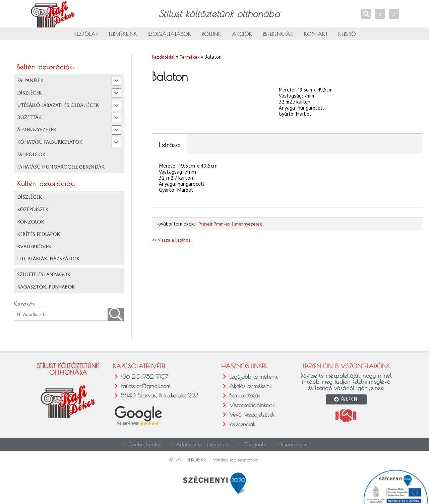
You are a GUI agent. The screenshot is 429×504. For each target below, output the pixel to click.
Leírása (169, 147)
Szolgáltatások (169, 39)
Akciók (242, 39)
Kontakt (316, 39)
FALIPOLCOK (31, 156)
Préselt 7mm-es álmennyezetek (232, 226)
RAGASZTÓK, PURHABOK (46, 289)
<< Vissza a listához (173, 242)
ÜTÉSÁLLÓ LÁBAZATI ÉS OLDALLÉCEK (58, 107)
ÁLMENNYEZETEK (37, 132)
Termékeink (123, 39)
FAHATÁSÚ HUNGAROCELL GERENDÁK (61, 169)
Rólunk (212, 39)
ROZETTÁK (29, 120)
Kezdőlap (86, 39)
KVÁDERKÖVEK (34, 249)
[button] (13, 491)
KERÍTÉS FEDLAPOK (38, 236)
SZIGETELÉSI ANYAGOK (44, 277)
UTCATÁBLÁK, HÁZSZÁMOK (48, 261)
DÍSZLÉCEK (29, 95)
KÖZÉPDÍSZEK (33, 212)
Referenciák (278, 39)
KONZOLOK (30, 224)
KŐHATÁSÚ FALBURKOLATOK (50, 144)
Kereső (347, 39)
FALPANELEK (30, 82)
